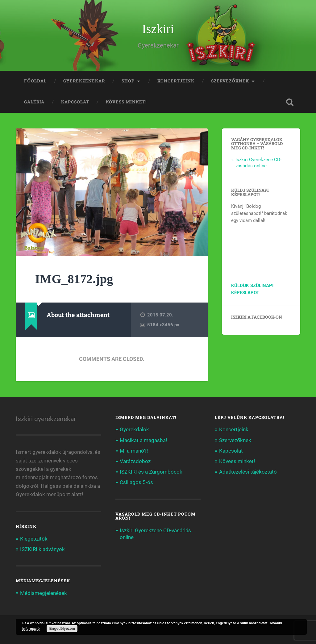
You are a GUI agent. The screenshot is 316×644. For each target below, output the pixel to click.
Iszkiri (158, 29)
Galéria (34, 102)
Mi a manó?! (134, 451)
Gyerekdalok (134, 429)
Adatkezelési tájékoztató (248, 472)
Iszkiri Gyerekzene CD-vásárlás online (258, 163)
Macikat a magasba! (143, 440)
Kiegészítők (34, 539)
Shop (128, 81)
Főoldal (35, 81)
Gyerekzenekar (84, 81)
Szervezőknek (230, 81)
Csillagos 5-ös (136, 482)
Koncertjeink (176, 81)
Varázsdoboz (135, 461)
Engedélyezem (62, 629)
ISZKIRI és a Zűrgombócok (151, 472)
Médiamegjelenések (44, 593)
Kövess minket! (126, 102)
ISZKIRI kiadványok (42, 549)
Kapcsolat (75, 102)
